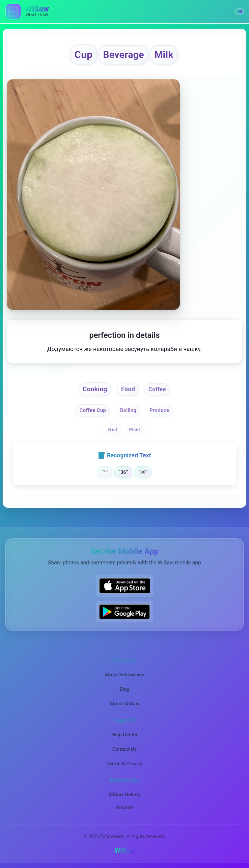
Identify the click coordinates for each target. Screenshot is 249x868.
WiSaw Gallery (124, 795)
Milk (164, 55)
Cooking (95, 389)
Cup (83, 54)
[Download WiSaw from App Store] (124, 586)
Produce (159, 410)
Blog (125, 689)
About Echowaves (125, 675)
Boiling (128, 410)
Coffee (157, 390)
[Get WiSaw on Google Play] (124, 612)
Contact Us (125, 749)
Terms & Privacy (124, 764)
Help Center (124, 735)
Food (128, 389)
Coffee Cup (93, 410)
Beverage (124, 55)
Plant (135, 430)
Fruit (112, 430)
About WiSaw (124, 704)
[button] (239, 12)
